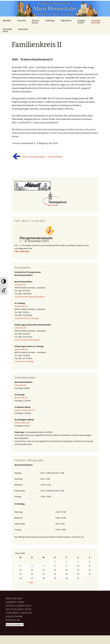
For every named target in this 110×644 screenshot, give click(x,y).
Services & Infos (36, 22)
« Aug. (31, 582)
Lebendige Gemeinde (96, 22)
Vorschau (21, 20)
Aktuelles (7, 20)
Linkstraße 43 (20, 328)
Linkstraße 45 (20, 285)
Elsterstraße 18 (21, 306)
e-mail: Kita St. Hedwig (24, 361)
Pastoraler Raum (7, 30)
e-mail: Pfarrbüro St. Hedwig (27, 318)
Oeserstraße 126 (22, 423)
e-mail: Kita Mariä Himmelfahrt (27, 340)
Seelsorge (50, 20)
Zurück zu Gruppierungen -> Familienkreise (42, 157)
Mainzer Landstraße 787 (25, 410)
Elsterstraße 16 (21, 349)
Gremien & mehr (81, 22)
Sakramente (66, 20)
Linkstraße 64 (20, 385)
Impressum (23, 29)
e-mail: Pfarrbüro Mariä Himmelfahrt (30, 297)
